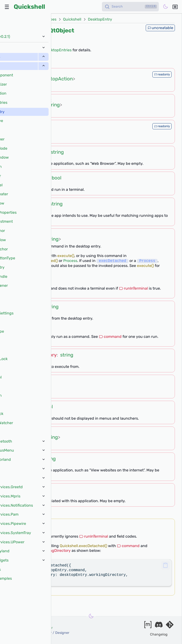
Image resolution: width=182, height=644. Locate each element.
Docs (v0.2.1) (28, 19)
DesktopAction (56, 79)
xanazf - (38, 633)
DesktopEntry (100, 19)
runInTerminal (133, 288)
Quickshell (29, 7)
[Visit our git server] (170, 626)
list (41, 74)
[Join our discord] (159, 626)
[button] (166, 565)
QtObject (62, 30)
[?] (42, 62)
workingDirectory (28, 266)
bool (57, 178)
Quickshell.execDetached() (34, 261)
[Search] (130, 7)
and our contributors (24, 638)
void (41, 525)
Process (70, 261)
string (53, 105)
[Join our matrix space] (148, 626)
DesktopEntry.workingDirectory (41, 550)
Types (51, 19)
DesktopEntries (58, 50)
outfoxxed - (30, 628)
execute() (66, 256)
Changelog (159, 634)
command (110, 337)
